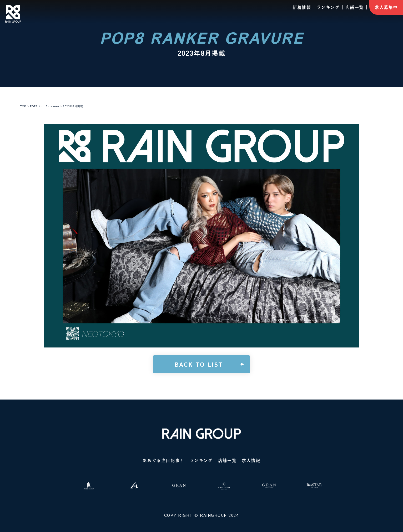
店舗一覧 (355, 7)
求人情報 (251, 461)
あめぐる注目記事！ (163, 461)
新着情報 (302, 7)
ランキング (328, 7)
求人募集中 (386, 7)
